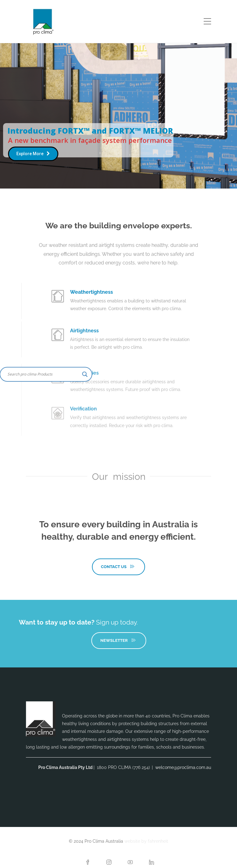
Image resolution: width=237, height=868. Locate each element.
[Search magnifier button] (85, 374)
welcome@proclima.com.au (183, 767)
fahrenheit (158, 841)
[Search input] (43, 374)
